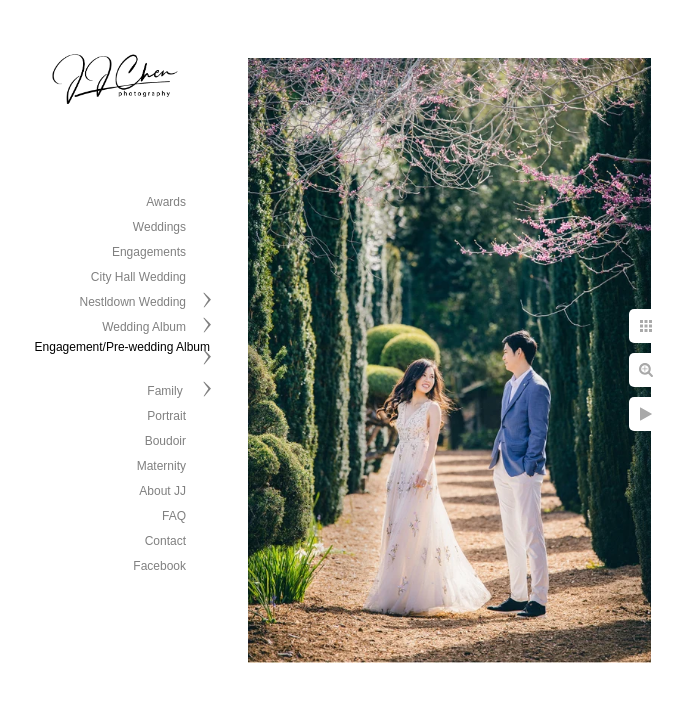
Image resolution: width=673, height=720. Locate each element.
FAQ (174, 516)
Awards (166, 202)
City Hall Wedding (138, 277)
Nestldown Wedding (132, 302)
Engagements (149, 252)
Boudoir (165, 441)
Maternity (161, 466)
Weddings (159, 227)
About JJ (162, 491)
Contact (165, 541)
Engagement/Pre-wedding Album (122, 347)
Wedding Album (144, 327)
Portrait (166, 416)
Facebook (159, 566)
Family (166, 391)
